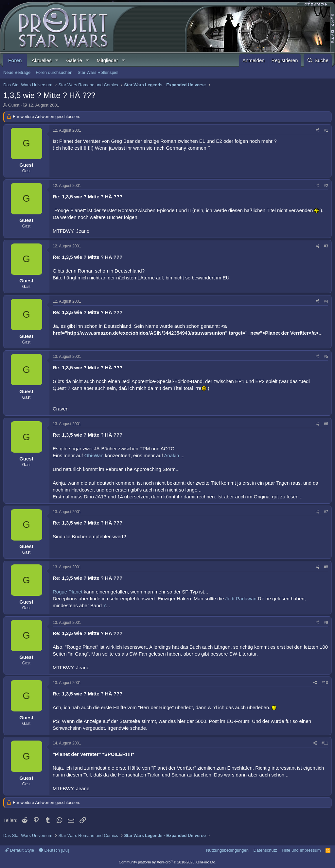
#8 (326, 567)
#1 (326, 130)
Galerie (74, 60)
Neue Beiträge (17, 72)
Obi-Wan (95, 455)
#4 (326, 301)
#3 (326, 246)
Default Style (19, 850)
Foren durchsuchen (54, 72)
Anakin (172, 455)
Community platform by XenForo (167, 862)
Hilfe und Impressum (301, 850)
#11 (325, 743)
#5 (326, 357)
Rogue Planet (68, 592)
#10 (325, 683)
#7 (326, 512)
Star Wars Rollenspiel (98, 72)
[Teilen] (317, 131)
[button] (57, 60)
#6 (326, 424)
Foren (15, 60)
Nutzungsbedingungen (227, 850)
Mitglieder (107, 60)
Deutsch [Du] (54, 850)
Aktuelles (42, 60)
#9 (326, 623)
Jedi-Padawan (241, 599)
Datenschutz (265, 850)
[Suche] (318, 60)
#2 (326, 186)
